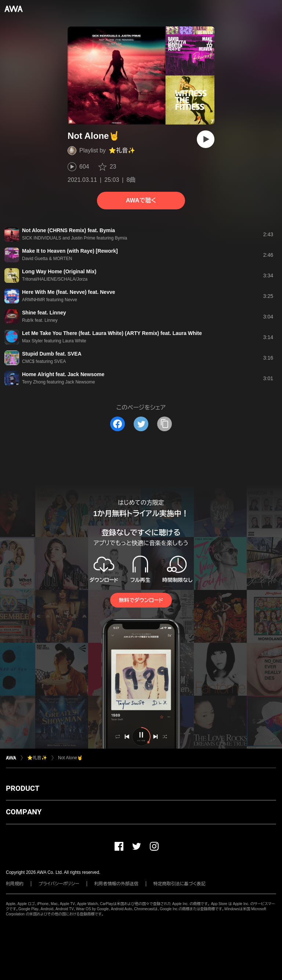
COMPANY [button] (24, 812)
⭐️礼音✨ (122, 150)
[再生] (206, 139)
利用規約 (15, 884)
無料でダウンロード (141, 600)
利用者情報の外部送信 (116, 884)
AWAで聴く (141, 200)
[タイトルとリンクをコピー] (164, 424)
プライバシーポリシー (59, 884)
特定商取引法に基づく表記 (180, 884)
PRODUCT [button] (23, 788)
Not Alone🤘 (70, 758)
